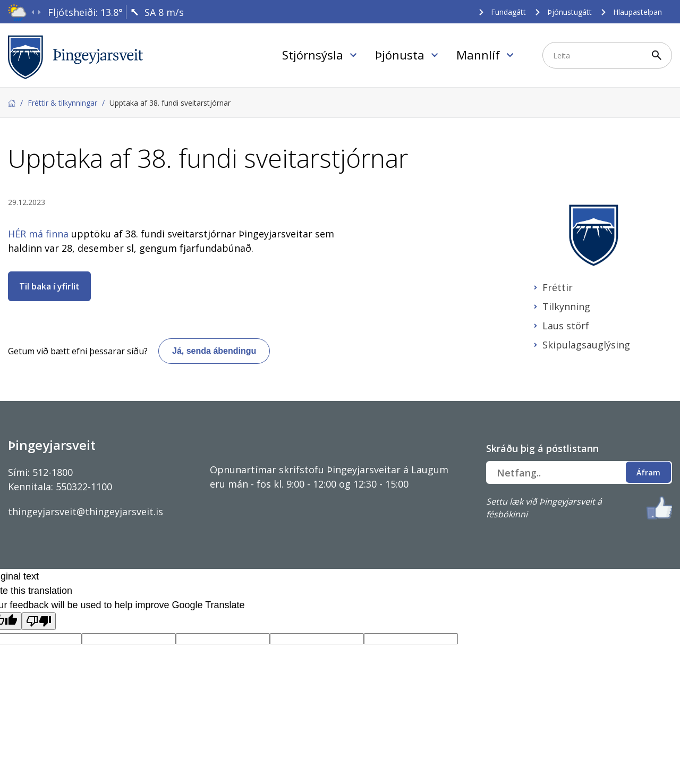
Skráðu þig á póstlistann (542, 448)
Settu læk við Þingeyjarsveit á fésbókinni (544, 508)
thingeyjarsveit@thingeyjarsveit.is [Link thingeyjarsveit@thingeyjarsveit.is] (86, 512)
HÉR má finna (38, 234)
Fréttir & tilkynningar (62, 103)
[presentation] (33, 12)
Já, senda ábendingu (214, 351)
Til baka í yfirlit (49, 286)
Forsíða (12, 103)
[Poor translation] (39, 621)
